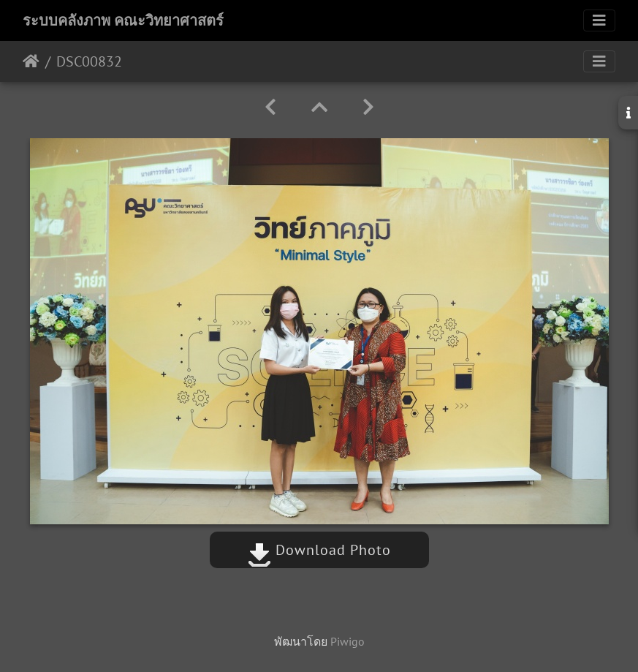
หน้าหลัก (31, 61)
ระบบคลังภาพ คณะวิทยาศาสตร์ (123, 20)
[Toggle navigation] (599, 20)
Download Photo (319, 550)
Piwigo (348, 641)
